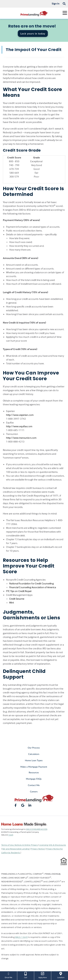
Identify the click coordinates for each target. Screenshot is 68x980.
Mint (12, 602)
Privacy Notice (38, 849)
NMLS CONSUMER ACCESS (37, 829)
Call (26, 975)
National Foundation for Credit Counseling (31, 583)
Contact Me (34, 785)
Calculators (34, 754)
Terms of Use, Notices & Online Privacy (20, 845)
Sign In (56, 3)
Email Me (9, 975)
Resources (34, 772)
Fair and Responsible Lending (16, 849)
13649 (11, 835)
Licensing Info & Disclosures (53, 845)
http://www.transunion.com (21, 438)
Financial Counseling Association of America (33, 587)
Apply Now (43, 975)
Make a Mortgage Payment (34, 767)
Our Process (34, 748)
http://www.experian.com (20, 415)
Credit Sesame (17, 599)
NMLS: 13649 (21, 937)
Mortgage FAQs (34, 779)
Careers (34, 791)
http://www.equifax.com (19, 426)
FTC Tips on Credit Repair (19, 591)
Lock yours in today (33, 33)
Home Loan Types (34, 760)
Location (61, 975)
